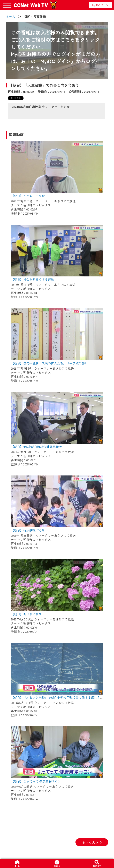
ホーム (10, 16)
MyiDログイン (100, 5)
